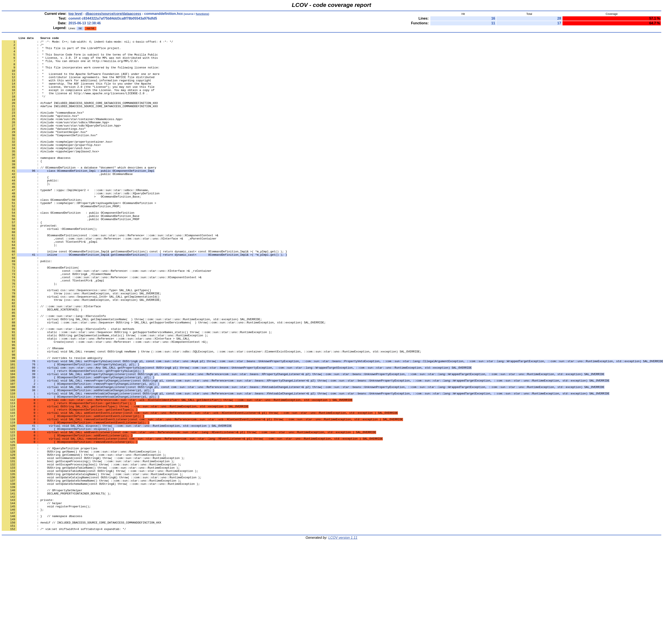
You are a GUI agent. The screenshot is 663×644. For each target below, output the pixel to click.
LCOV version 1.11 (343, 636)
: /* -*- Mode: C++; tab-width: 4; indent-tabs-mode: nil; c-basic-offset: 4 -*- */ (87, 43)
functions (202, 14)
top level (75, 14)
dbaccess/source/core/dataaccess (113, 14)
